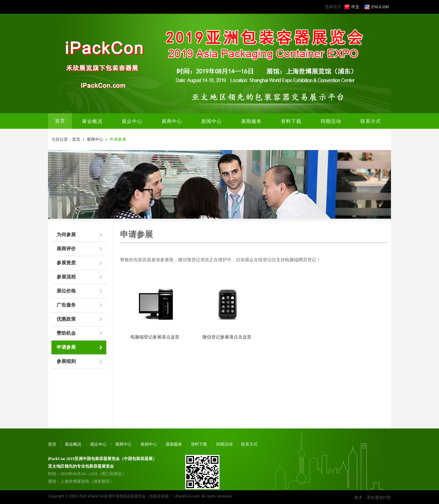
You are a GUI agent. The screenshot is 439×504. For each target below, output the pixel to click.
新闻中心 (149, 444)
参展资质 (66, 263)
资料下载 (199, 444)
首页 (60, 121)
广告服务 (66, 305)
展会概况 (73, 444)
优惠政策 (66, 319)
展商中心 (95, 139)
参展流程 (66, 277)
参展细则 (66, 361)
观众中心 (98, 444)
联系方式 (249, 444)
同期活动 (224, 444)
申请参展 (66, 347)
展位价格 (66, 291)
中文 (355, 7)
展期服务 (174, 444)
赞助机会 (66, 333)
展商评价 (66, 249)
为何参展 (66, 235)
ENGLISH (380, 7)
